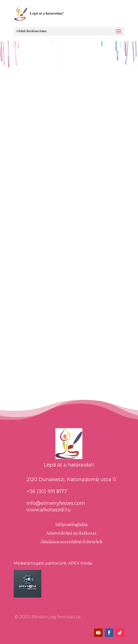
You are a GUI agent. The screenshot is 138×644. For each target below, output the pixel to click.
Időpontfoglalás (71, 525)
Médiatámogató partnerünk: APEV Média (53, 563)
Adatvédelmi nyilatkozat (71, 533)
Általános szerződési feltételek (71, 542)
